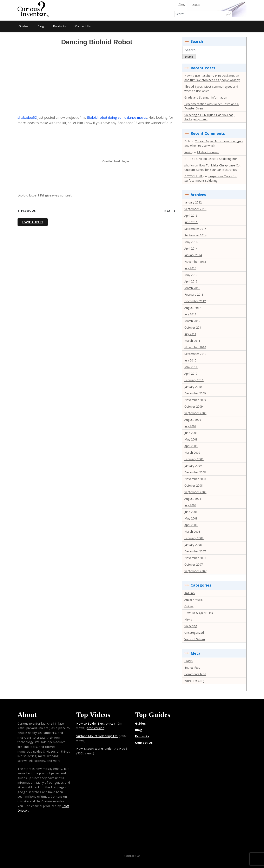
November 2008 (195, 479)
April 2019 (191, 216)
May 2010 (191, 367)
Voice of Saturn (195, 639)
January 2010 (193, 387)
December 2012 (195, 301)
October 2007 (194, 564)
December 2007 (195, 551)
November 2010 (195, 347)
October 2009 (194, 406)
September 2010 (195, 354)
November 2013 (195, 262)
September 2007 (195, 571)
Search (189, 57)
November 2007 (195, 558)
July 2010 (190, 360)
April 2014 (191, 248)
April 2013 (191, 281)
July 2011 (190, 334)
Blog (181, 4)
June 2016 (191, 222)
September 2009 (195, 413)
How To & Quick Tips (199, 613)
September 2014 (195, 235)
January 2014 (193, 255)
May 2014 (191, 242)
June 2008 (191, 512)
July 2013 (190, 268)
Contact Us (83, 26)
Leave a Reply (33, 222)
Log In (196, 4)
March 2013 (192, 288)
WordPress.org (194, 681)
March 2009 (192, 453)
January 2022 (193, 202)
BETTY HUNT (193, 176)
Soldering (191, 626)
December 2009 (195, 393)
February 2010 (194, 380)
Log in (189, 661)
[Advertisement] (132, 10)
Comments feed (195, 674)
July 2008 (190, 505)
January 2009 (193, 466)
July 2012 (190, 314)
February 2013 (194, 295)
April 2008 (191, 525)
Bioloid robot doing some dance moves (117, 117)
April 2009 (191, 446)
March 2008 (192, 532)
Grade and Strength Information (206, 97)
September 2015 (195, 229)
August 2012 (193, 308)
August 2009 (193, 420)
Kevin (188, 152)
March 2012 (192, 321)
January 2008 (193, 545)
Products (60, 26)
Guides (24, 26)
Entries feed (192, 668)
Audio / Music (193, 600)
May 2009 (191, 439)
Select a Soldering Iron (223, 159)
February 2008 (194, 538)
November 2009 (195, 400)
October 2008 (194, 485)
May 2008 (191, 518)
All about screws (208, 152)
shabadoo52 (27, 117)
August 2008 (193, 499)
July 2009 (190, 426)
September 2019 (195, 209)
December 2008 (195, 472)
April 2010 (191, 374)
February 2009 (194, 459)
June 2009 (191, 433)
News (188, 619)
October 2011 (194, 327)
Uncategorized (194, 633)
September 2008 (195, 492)
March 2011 (192, 341)
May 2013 (191, 275)
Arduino (190, 593)
